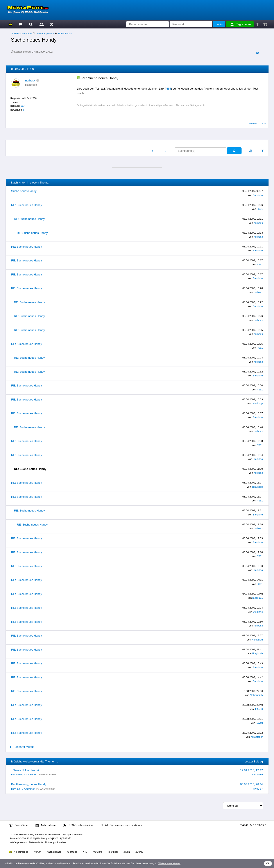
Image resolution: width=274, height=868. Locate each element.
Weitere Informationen (169, 864)
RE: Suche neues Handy (27, 205)
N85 (168, 89)
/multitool (113, 852)
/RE (85, 852)
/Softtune (72, 852)
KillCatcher (257, 737)
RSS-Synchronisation (78, 825)
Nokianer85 (256, 695)
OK (268, 864)
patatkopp (257, 403)
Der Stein (16, 774)
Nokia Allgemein (45, 34)
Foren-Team (19, 825)
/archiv (139, 852)
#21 (264, 123)
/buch (127, 852)
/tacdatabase (54, 852)
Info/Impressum (18, 842)
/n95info (98, 852)
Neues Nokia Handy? (26, 770)
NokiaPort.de (19, 852)
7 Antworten (29, 789)
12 (22, 102)
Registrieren (241, 24)
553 (23, 106)
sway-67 (258, 789)
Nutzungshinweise (55, 842)
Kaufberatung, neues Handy (29, 784)
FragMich (258, 653)
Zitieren (253, 123)
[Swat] (259, 723)
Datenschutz (36, 842)
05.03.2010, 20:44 (252, 784)
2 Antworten (31, 774)
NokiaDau (257, 640)
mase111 (258, 598)
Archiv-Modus (46, 825)
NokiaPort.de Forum (22, 34)
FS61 (260, 209)
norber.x (30, 80)
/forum (38, 852)
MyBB (36, 838)
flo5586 (259, 709)
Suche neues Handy (24, 191)
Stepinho (258, 195)
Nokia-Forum (65, 34)
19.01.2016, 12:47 (252, 770)
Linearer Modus (22, 747)
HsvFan (16, 789)
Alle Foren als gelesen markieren (121, 825)
